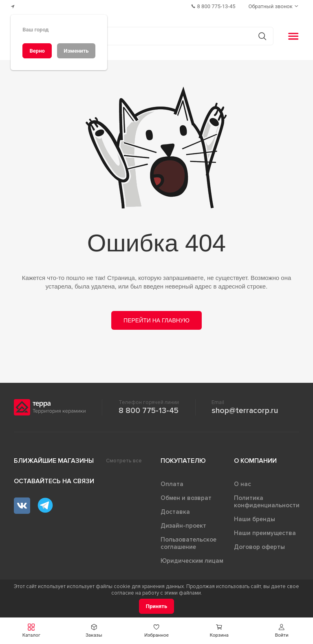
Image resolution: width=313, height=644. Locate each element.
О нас (242, 484)
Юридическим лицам (192, 561)
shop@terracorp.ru (245, 411)
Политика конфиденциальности (267, 502)
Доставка (175, 512)
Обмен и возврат (186, 498)
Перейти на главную (156, 320)
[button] (282, 631)
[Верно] (37, 51)
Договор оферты (259, 547)
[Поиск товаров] (152, 36)
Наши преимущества (265, 533)
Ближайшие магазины (54, 461)
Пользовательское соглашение (188, 543)
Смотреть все (124, 461)
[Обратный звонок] (274, 6)
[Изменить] (76, 51)
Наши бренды (255, 519)
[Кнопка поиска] (262, 36)
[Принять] (157, 606)
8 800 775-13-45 (149, 411)
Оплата (172, 484)
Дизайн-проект (183, 526)
